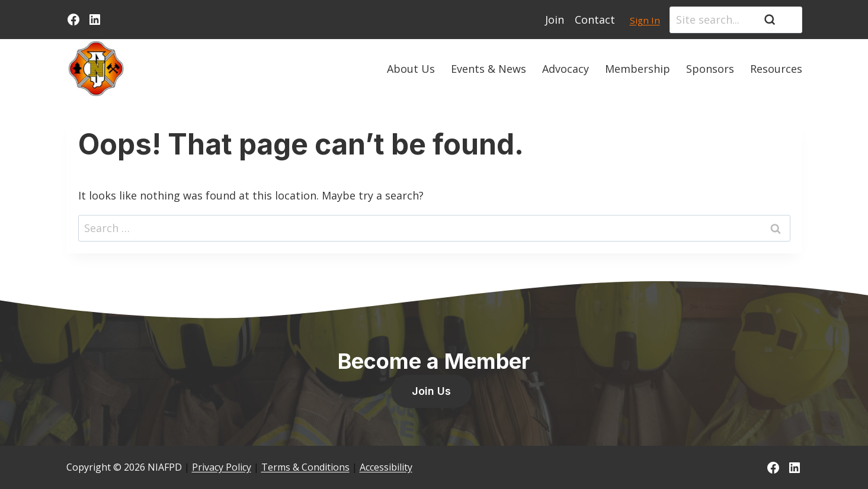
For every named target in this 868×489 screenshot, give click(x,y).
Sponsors (710, 69)
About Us (411, 69)
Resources (776, 69)
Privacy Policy (222, 467)
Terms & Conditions (305, 467)
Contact (595, 20)
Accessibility (386, 467)
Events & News (489, 69)
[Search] (736, 20)
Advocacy (566, 69)
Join (555, 20)
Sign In (645, 20)
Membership (638, 69)
